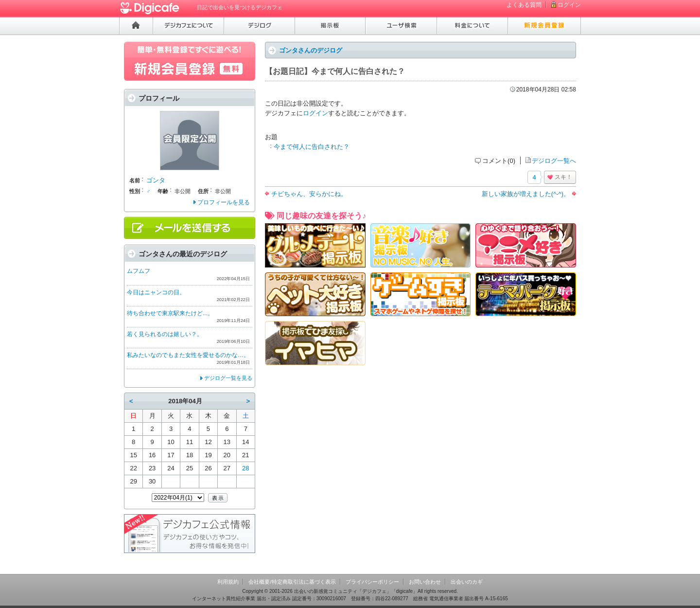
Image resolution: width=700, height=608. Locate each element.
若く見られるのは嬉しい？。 (165, 334)
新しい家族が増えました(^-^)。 (526, 194)
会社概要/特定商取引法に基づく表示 (292, 582)
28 (245, 468)
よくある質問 (524, 5)
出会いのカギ (467, 582)
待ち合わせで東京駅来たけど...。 (170, 313)
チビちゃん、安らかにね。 (309, 194)
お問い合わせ (425, 582)
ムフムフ (139, 271)
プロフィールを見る (224, 202)
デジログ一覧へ (554, 161)
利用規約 (228, 582)
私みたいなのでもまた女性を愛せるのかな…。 (188, 355)
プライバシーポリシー (372, 582)
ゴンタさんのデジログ (311, 50)
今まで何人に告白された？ (312, 147)
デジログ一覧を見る (228, 378)
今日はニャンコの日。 (156, 292)
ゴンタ (156, 180)
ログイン (569, 5)
